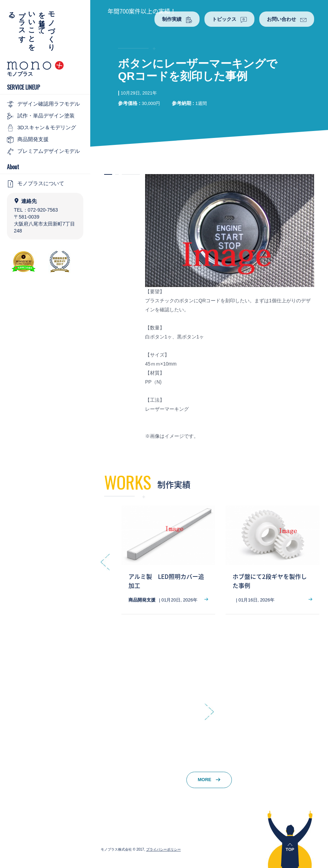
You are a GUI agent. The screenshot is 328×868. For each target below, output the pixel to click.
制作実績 (177, 19)
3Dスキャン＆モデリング (41, 128)
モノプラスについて (36, 184)
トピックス (229, 19)
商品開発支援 (28, 140)
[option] (168, 560)
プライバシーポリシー (163, 849)
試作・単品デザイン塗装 (41, 116)
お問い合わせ (287, 19)
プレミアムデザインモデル (43, 152)
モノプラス (20, 74)
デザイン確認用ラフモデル (43, 104)
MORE (209, 780)
